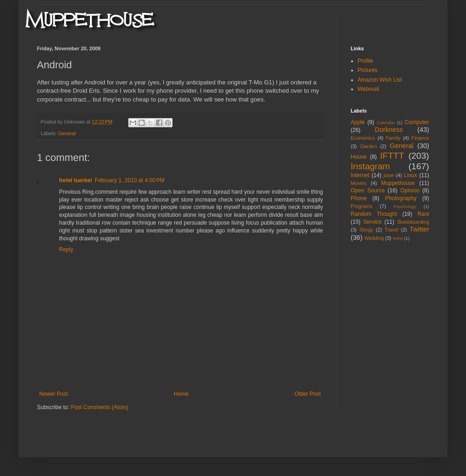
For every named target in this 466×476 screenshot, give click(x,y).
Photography (401, 198)
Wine (398, 238)
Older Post (308, 394)
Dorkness (389, 130)
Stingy (366, 230)
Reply (66, 250)
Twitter (419, 229)
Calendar (386, 122)
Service (372, 222)
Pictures (367, 70)
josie (388, 175)
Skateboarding (413, 222)
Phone (359, 198)
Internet (360, 175)
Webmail (368, 89)
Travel (391, 230)
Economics (363, 138)
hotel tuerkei (75, 180)
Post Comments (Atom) (99, 407)
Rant (423, 214)
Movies (358, 183)
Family (393, 138)
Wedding (374, 238)
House (359, 157)
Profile (365, 61)
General (67, 133)
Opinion (410, 190)
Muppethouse (398, 183)
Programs (361, 206)
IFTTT (392, 156)
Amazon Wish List (380, 80)
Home (181, 394)
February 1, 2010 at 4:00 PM (129, 180)
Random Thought (374, 214)
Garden (369, 146)
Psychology (405, 206)
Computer (417, 122)
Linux (410, 175)
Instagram (370, 166)
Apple (358, 122)
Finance (420, 138)
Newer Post (54, 394)
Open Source (368, 190)
